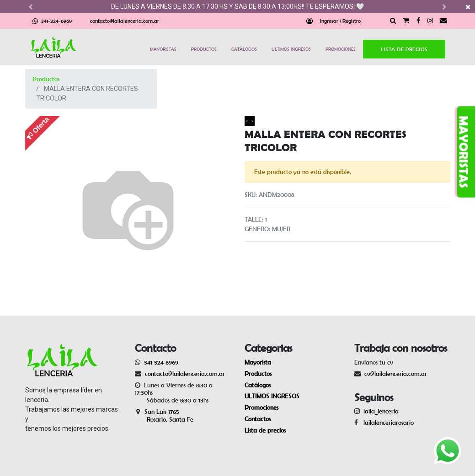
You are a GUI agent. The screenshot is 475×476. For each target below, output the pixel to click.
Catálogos (258, 385)
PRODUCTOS (204, 49)
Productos (46, 79)
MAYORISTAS (163, 49)
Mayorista (258, 362)
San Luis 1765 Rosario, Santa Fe (164, 415)
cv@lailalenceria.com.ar (396, 374)
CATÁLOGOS (244, 49)
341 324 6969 (161, 362)
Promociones (262, 407)
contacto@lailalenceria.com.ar (125, 21)
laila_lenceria (381, 411)
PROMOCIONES (341, 49)
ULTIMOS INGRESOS (291, 49)
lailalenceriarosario (387, 423)
